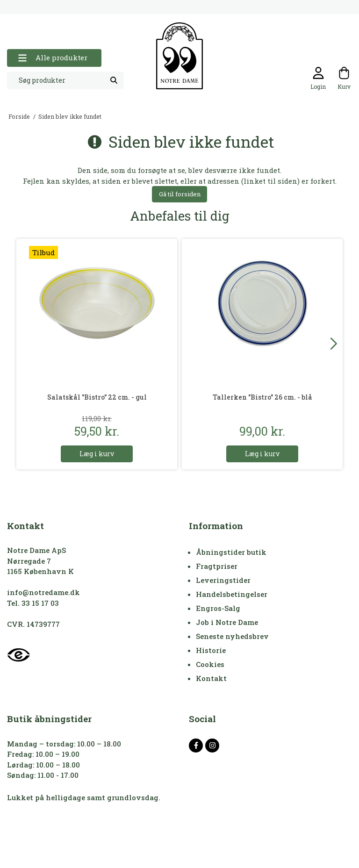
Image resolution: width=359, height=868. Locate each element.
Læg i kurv (97, 454)
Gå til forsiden (180, 194)
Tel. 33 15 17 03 (33, 603)
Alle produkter (53, 58)
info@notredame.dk (43, 592)
